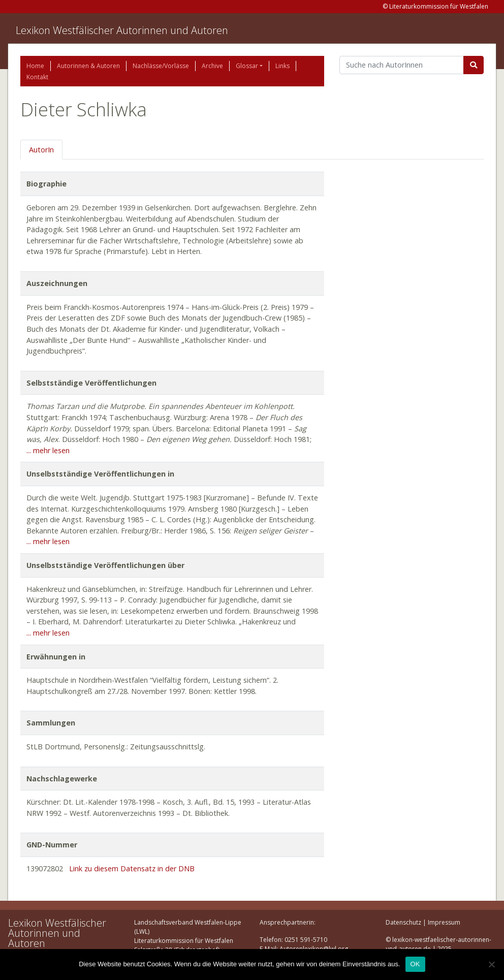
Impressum (444, 922)
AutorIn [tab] (41, 150)
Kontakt (37, 77)
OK (415, 964)
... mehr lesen (48, 450)
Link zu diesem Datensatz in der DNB (132, 868)
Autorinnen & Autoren (88, 66)
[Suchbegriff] (402, 65)
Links (282, 66)
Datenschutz (403, 922)
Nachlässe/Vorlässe (161, 66)
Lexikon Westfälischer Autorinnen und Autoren (122, 30)
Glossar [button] (247, 66)
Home (35, 66)
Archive (212, 66)
